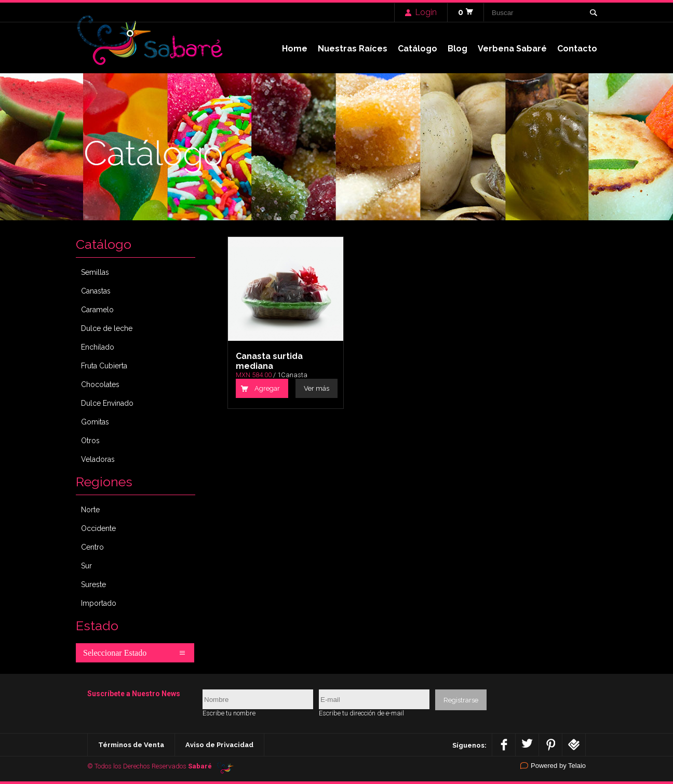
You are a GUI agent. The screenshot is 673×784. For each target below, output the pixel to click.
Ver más (317, 388)
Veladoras (98, 459)
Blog (457, 49)
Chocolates (100, 384)
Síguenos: (469, 745)
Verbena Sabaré (512, 49)
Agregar (267, 388)
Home (295, 49)
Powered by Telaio (558, 766)
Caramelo (97, 310)
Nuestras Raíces (353, 49)
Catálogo (418, 49)
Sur (86, 566)
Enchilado (98, 347)
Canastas (96, 291)
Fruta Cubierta (104, 366)
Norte (90, 510)
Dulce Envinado (107, 403)
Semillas (95, 272)
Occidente (98, 528)
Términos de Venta (131, 745)
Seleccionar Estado (115, 653)
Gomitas (95, 422)
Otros (90, 441)
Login (426, 12)
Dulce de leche (107, 328)
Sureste (93, 584)
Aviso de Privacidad (219, 745)
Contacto (577, 49)
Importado (99, 603)
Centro (92, 547)
